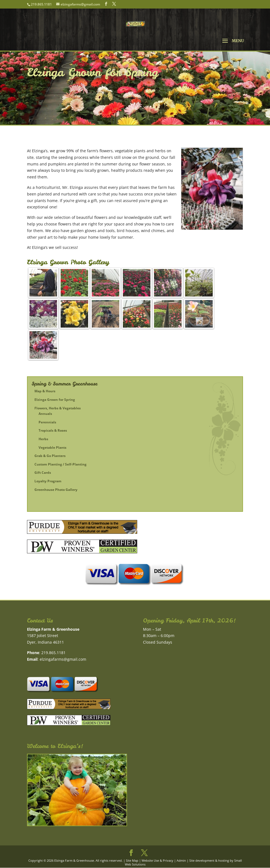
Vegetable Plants (52, 447)
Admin (181, 860)
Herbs (43, 439)
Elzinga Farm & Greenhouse (74, 860)
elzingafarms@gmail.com (63, 659)
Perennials (47, 422)
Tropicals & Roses (53, 430)
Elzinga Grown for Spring (55, 400)
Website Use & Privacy (157, 860)
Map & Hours (45, 391)
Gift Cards (43, 473)
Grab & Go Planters (50, 456)
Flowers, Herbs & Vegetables (58, 408)
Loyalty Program (48, 481)
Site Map (132, 860)
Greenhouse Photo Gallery (56, 490)
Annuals (45, 414)
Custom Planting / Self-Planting (60, 464)
